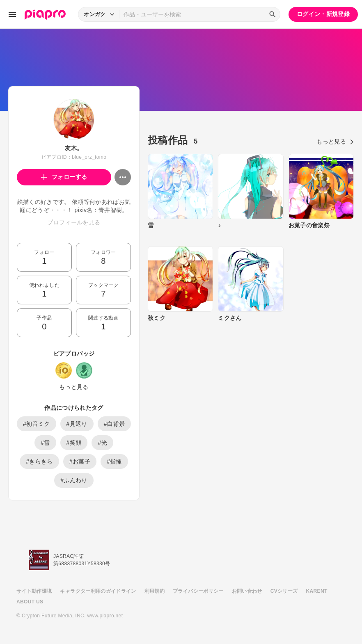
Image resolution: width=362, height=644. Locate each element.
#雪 (45, 443)
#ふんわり (74, 480)
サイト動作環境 (34, 591)
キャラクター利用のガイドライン (98, 591)
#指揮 (114, 461)
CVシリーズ (284, 591)
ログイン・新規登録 (323, 14)
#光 (102, 443)
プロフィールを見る (74, 222)
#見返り (77, 424)
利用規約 (155, 591)
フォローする (64, 177)
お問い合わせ (247, 591)
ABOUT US (30, 602)
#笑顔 (74, 443)
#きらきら (39, 461)
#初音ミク (37, 424)
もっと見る (74, 387)
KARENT (317, 591)
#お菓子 (80, 461)
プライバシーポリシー (198, 591)
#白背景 (114, 424)
